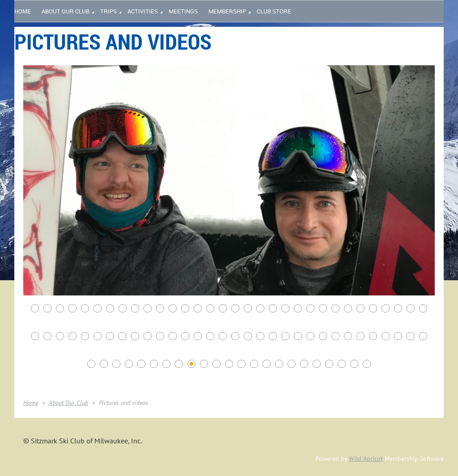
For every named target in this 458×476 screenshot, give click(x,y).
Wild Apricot (366, 459)
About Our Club (68, 403)
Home (31, 403)
